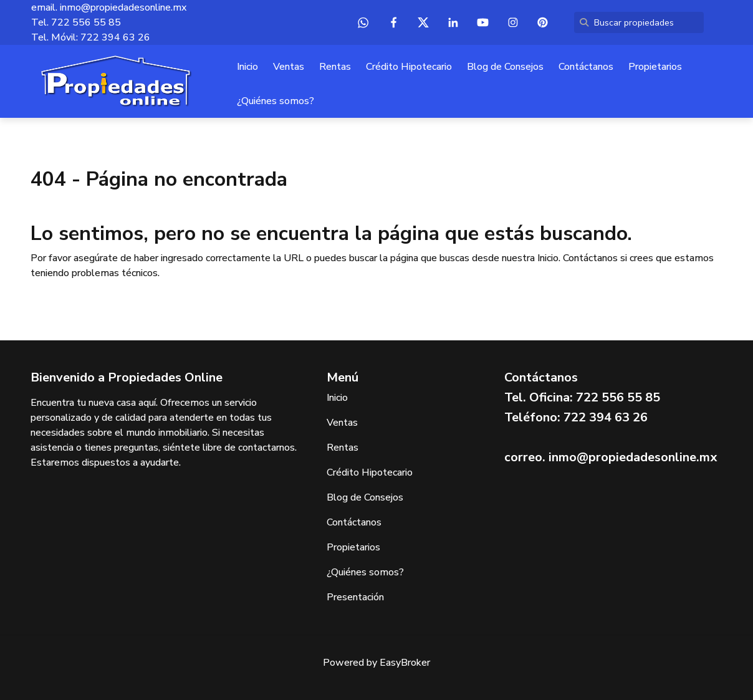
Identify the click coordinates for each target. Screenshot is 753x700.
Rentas (335, 67)
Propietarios (655, 67)
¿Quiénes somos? (276, 101)
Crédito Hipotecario (409, 67)
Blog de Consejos (505, 67)
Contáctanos (586, 67)
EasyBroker (405, 663)
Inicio (247, 67)
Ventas (289, 67)
